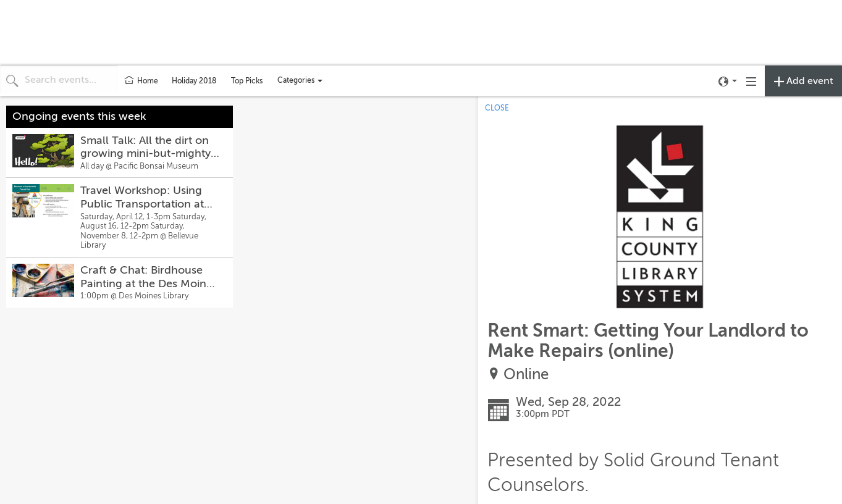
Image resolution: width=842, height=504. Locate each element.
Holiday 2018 (194, 81)
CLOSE (497, 108)
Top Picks (247, 81)
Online (526, 375)
